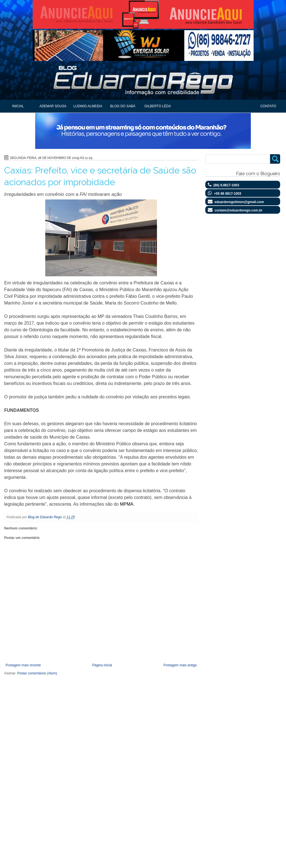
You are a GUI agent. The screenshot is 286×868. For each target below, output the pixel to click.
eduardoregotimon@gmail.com (239, 202)
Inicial (18, 106)
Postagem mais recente (23, 665)
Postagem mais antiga (180, 665)
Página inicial (102, 665)
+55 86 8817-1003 (228, 194)
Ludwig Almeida (88, 106)
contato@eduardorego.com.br (239, 210)
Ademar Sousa (53, 106)
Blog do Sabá (123, 106)
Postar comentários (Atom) (37, 673)
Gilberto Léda (158, 106)
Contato (268, 106)
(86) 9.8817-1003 (226, 185)
